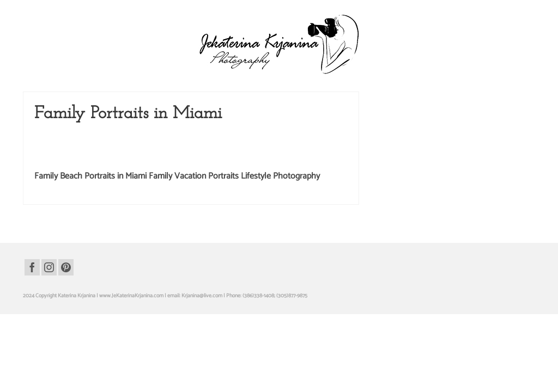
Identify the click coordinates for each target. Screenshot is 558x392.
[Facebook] (32, 287)
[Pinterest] (66, 287)
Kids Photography (205, 168)
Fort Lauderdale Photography (309, 157)
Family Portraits (250, 157)
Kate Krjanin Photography (67, 168)
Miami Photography (322, 168)
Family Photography (203, 157)
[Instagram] (49, 287)
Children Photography (148, 157)
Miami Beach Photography (263, 168)
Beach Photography (94, 157)
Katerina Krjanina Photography (141, 168)
